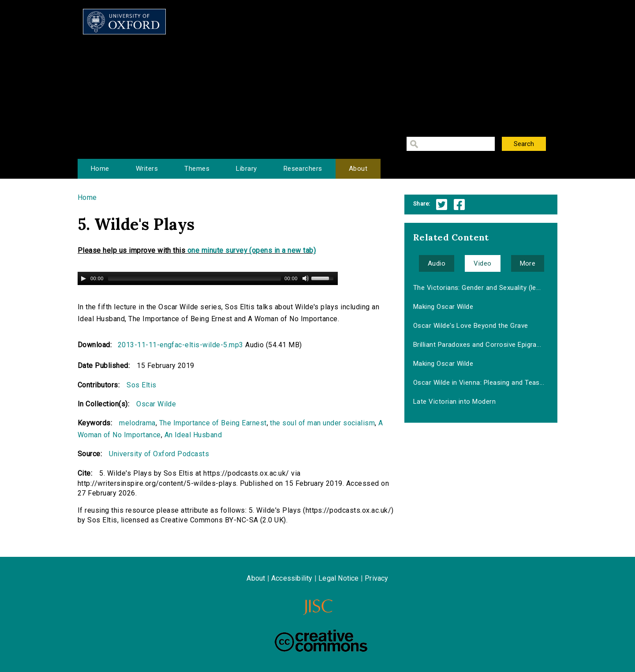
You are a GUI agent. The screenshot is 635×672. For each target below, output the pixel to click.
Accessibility (292, 578)
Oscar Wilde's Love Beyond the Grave (471, 326)
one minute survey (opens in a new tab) (252, 250)
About (358, 169)
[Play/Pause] (83, 278)
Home (100, 169)
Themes (197, 169)
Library (246, 169)
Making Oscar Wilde (443, 307)
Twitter (442, 205)
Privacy (376, 578)
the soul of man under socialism (322, 423)
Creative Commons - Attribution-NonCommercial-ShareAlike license (321, 641)
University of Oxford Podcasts (159, 454)
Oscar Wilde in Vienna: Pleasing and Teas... (479, 383)
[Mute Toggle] (306, 278)
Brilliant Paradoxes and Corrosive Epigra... (477, 345)
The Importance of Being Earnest (213, 423)
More (528, 263)
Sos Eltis (141, 385)
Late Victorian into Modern (454, 402)
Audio (437, 263)
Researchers (303, 169)
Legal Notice (338, 578)
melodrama (137, 423)
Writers (147, 169)
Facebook (459, 205)
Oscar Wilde (156, 404)
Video (482, 263)
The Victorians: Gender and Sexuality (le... (477, 288)
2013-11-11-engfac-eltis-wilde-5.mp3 (181, 345)
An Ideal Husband (193, 435)
